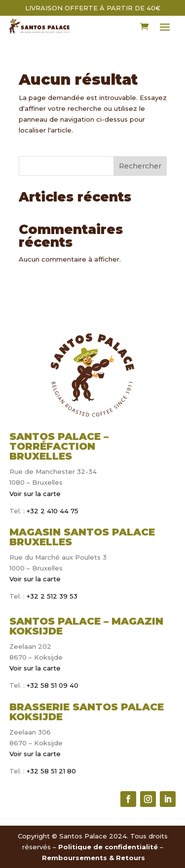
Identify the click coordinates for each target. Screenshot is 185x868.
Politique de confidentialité (108, 847)
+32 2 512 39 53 (51, 596)
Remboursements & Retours (93, 858)
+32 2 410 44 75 (52, 511)
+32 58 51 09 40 (53, 685)
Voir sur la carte (35, 494)
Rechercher (140, 166)
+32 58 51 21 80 (51, 771)
